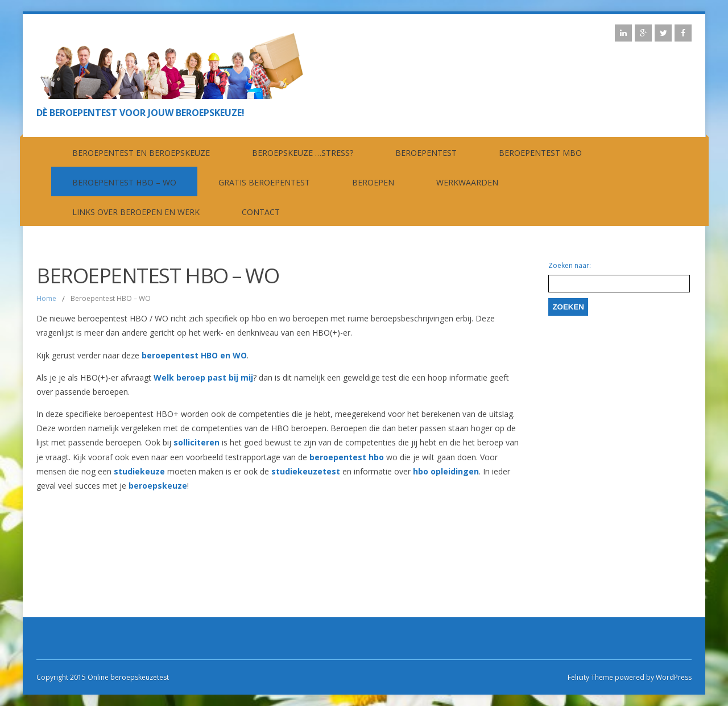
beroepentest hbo (347, 457)
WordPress (673, 677)
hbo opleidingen (446, 471)
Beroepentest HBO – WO (124, 182)
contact (261, 212)
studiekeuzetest (307, 471)
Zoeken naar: (570, 266)
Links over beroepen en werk (136, 212)
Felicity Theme (590, 677)
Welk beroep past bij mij (203, 377)
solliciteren (198, 442)
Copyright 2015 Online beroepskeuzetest (103, 677)
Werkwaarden (467, 182)
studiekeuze (140, 471)
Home (46, 298)
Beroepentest (426, 153)
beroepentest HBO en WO (194, 355)
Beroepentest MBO (540, 153)
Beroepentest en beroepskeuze (141, 153)
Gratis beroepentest (264, 182)
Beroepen (373, 182)
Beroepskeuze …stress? (303, 153)
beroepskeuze (158, 486)
